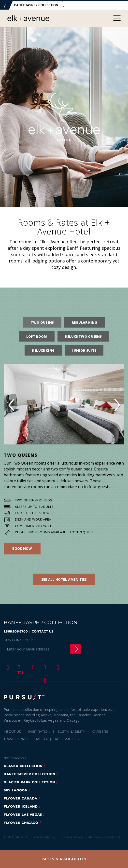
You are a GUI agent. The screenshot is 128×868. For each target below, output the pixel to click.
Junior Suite (84, 350)
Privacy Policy (45, 837)
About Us (12, 731)
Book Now (22, 548)
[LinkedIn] (57, 666)
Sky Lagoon (16, 790)
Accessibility (67, 738)
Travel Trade (16, 738)
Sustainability (71, 731)
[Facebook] (7, 666)
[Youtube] (44, 666)
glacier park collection (29, 782)
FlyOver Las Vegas (23, 814)
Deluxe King (43, 350)
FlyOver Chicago (21, 822)
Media (42, 738)
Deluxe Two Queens (83, 336)
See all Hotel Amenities (64, 579)
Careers (100, 731)
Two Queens (42, 322)
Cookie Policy (72, 837)
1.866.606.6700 (16, 631)
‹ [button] (11, 404)
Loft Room (37, 336)
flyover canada (21, 798)
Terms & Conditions (104, 837)
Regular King (85, 322)
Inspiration (39, 731)
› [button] (117, 404)
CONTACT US (43, 631)
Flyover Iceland (21, 806)
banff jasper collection (29, 773)
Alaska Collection (23, 765)
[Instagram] (32, 666)
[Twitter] (19, 666)
